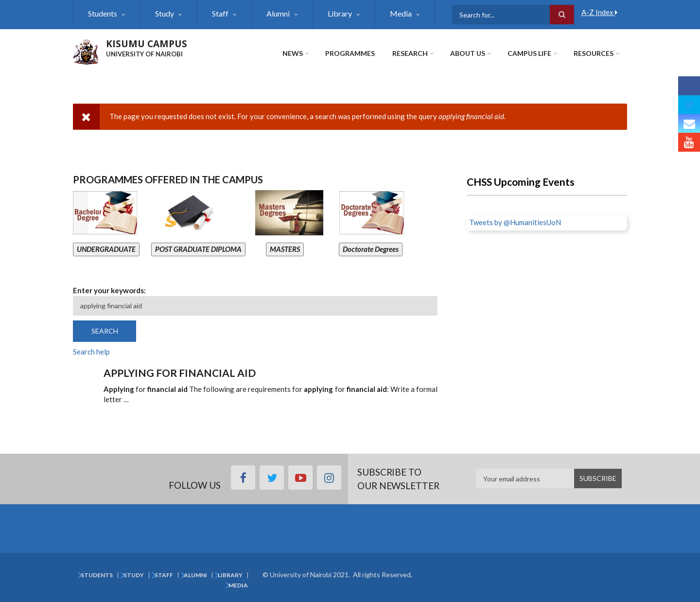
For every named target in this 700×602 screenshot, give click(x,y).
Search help (91, 352)
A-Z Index (599, 12)
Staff (220, 13)
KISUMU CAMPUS (147, 44)
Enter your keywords (108, 290)
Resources (594, 53)
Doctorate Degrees (371, 249)
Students (103, 13)
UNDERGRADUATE (106, 249)
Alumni (278, 13)
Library (340, 13)
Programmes (350, 53)
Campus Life (529, 53)
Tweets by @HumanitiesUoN (515, 222)
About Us (468, 53)
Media (401, 13)
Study (165, 13)
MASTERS (285, 249)
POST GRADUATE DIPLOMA (198, 249)
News (293, 53)
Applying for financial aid (180, 373)
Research (410, 53)
